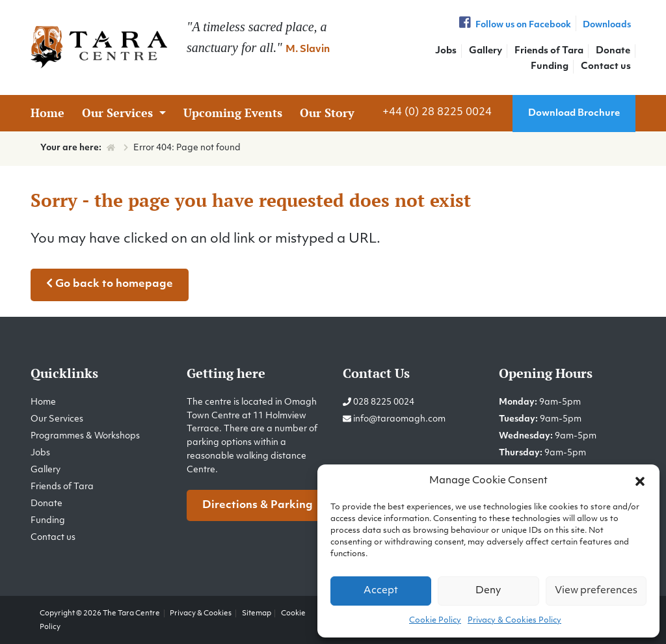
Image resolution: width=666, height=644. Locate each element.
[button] (640, 481)
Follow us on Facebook (514, 25)
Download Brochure (574, 114)
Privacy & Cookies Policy (514, 621)
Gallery (486, 51)
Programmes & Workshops (85, 436)
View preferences (596, 591)
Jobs (446, 51)
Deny (488, 591)
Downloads (607, 25)
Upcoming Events (233, 113)
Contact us (606, 67)
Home (47, 113)
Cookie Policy (435, 621)
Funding (550, 67)
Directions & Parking (258, 505)
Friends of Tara (549, 51)
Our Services (119, 113)
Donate (613, 51)
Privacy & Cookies (201, 613)
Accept (381, 591)
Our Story (327, 113)
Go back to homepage (110, 284)
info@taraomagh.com (399, 419)
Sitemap (257, 613)
